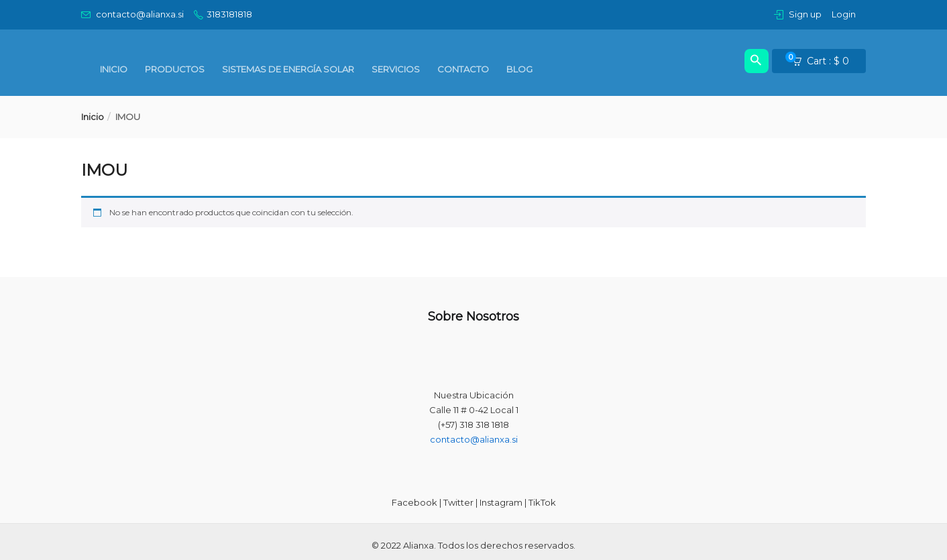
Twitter (458, 502)
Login (844, 14)
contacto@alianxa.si (474, 439)
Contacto (463, 69)
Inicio (114, 69)
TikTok (542, 502)
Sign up (805, 14)
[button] (825, 62)
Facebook (414, 502)
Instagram (501, 502)
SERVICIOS (396, 69)
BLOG (519, 69)
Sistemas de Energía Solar (288, 69)
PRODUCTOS (175, 69)
